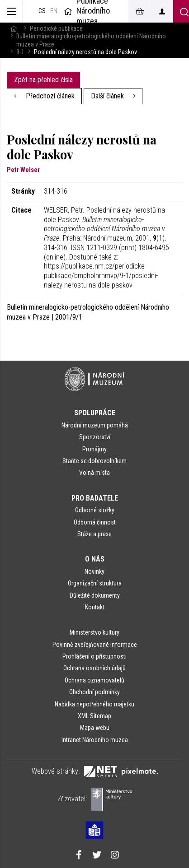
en (54, 11)
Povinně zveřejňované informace (95, 645)
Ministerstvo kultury (94, 632)
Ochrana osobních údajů (94, 668)
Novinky (94, 571)
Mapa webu (95, 728)
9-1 (20, 52)
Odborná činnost (95, 522)
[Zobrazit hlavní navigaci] (12, 11)
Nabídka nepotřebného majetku (94, 704)
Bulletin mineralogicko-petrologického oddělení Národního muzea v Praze (91, 40)
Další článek (113, 96)
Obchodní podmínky (94, 692)
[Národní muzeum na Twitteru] (97, 856)
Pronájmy (94, 449)
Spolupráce (95, 413)
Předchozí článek (44, 96)
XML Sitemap (94, 716)
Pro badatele (95, 498)
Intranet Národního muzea (95, 740)
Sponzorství (95, 437)
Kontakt (95, 607)
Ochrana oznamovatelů (94, 680)
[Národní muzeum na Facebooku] (79, 856)
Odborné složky (95, 510)
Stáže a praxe (94, 534)
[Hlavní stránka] (14, 29)
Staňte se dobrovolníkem (94, 461)
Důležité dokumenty (95, 595)
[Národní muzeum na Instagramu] (115, 856)
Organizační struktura (95, 583)
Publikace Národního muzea (86, 11)
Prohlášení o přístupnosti (94, 656)
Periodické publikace (56, 29)
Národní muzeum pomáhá (95, 425)
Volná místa (94, 473)
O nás (95, 559)
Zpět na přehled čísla (43, 80)
